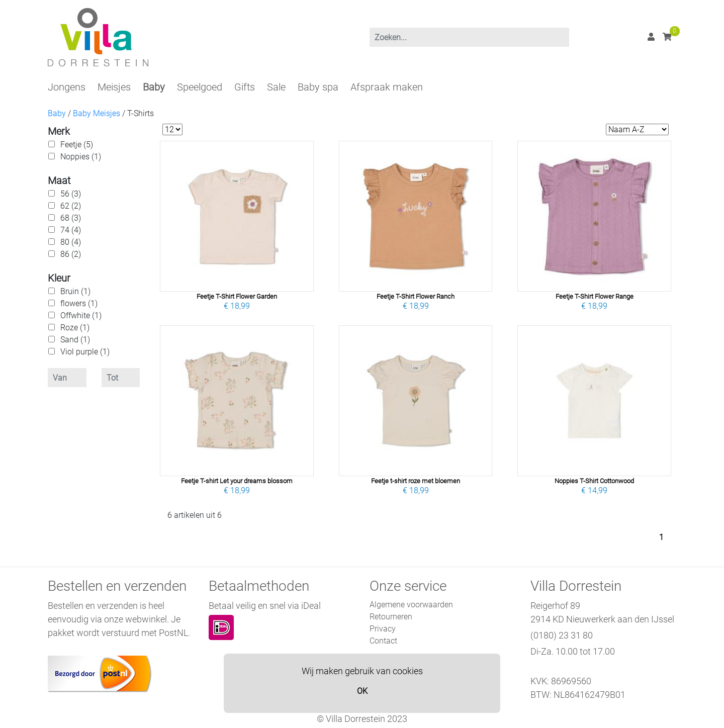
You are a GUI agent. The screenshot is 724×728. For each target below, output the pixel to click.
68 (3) (71, 218)
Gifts (245, 87)
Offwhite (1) (81, 315)
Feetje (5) (77, 145)
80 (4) (71, 242)
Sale (276, 87)
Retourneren (391, 617)
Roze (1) (75, 328)
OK (362, 691)
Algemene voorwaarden (411, 605)
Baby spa (318, 87)
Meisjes (114, 87)
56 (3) (71, 194)
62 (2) (71, 206)
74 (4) (71, 230)
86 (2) (71, 254)
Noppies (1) (81, 157)
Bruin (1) (75, 291)
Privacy (383, 629)
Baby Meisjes (97, 113)
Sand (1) (75, 340)
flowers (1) (79, 303)
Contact (383, 641)
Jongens (67, 87)
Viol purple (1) (85, 352)
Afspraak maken (387, 87)
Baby (154, 87)
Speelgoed (200, 87)
